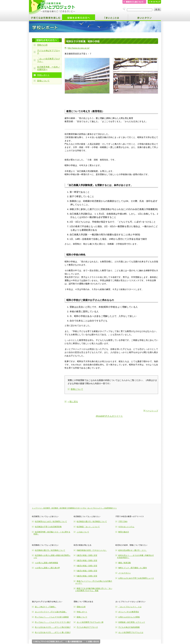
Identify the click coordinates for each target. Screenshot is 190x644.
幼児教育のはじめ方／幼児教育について (51, 522)
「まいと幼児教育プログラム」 (49, 60)
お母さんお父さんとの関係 (129, 617)
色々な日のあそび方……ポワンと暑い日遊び (53, 632)
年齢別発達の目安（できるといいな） (92, 550)
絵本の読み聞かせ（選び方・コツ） (133, 550)
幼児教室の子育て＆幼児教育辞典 (48, 527)
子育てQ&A (123, 522)
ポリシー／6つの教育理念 (129, 612)
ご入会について (83, 532)
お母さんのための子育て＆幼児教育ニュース (136, 578)
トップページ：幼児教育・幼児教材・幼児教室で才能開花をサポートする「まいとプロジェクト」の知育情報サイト (74, 508)
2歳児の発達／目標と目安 (87, 555)
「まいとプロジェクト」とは (130, 607)
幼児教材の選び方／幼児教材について (50, 550)
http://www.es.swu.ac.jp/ (79, 48)
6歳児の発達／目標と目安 (87, 576)
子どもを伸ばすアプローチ (49, 52)
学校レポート (43, 75)
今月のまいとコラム (126, 527)
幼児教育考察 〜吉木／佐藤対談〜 (49, 68)
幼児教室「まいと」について (88, 527)
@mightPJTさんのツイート (109, 416)
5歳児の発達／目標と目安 (87, 571)
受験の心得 (42, 45)
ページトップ (152, 411)
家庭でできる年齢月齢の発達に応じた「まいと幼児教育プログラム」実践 (94, 590)
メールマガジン (125, 573)
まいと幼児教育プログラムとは (131, 632)
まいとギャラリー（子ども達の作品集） (51, 612)
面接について (77, 389)
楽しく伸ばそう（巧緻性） (46, 607)
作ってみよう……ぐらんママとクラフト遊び (53, 622)
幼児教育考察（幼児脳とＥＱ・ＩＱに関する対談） (52, 533)
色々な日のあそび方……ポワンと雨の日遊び (53, 627)
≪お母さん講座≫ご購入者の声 (47, 568)
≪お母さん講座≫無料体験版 (46, 563)
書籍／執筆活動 (125, 563)
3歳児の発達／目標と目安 (87, 561)
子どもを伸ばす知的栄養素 (129, 627)
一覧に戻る (73, 402)
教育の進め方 (124, 532)
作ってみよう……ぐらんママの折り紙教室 (52, 617)
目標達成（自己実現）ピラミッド (132, 622)
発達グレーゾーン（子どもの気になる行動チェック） (94, 582)
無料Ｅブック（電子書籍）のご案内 (133, 568)
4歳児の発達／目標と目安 (87, 566)
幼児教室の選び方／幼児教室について (92, 522)
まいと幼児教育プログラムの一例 (90, 622)
